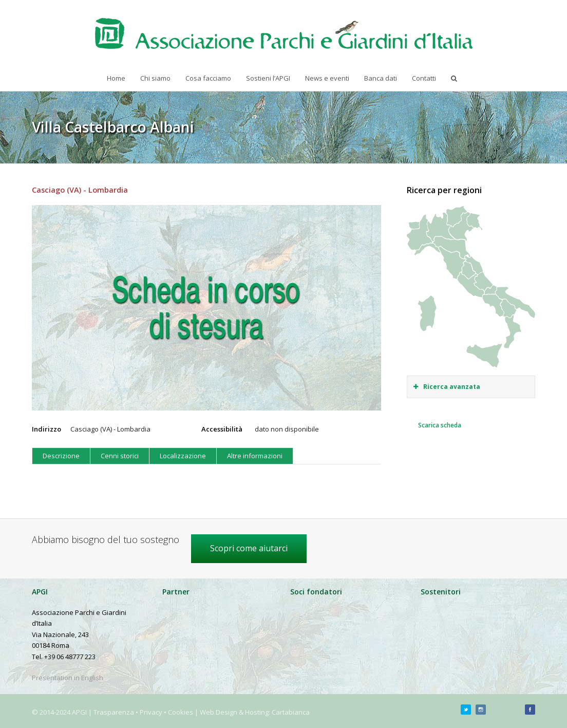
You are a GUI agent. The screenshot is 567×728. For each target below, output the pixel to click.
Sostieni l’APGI (268, 78)
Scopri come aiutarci (249, 548)
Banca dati (381, 78)
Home (116, 78)
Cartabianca (291, 712)
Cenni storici (120, 456)
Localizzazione (183, 456)
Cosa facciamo (208, 78)
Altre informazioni (255, 456)
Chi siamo (155, 78)
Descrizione (61, 456)
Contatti (424, 78)
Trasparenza (114, 712)
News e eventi (327, 78)
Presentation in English (68, 678)
